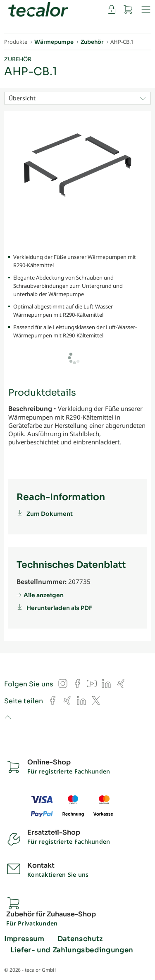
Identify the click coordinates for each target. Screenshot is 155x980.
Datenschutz (80, 939)
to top (8, 718)
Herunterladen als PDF (59, 608)
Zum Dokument (50, 514)
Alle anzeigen (44, 595)
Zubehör (18, 59)
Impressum (24, 939)
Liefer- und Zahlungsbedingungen (72, 950)
